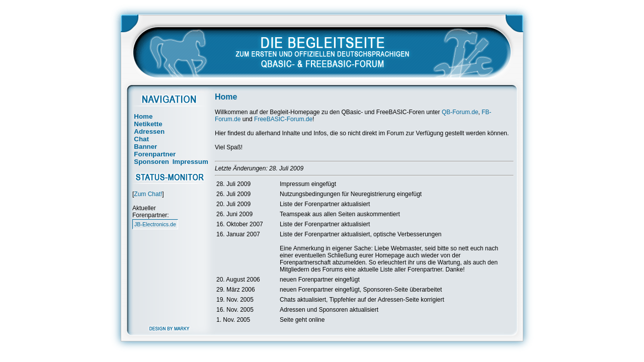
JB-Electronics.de (155, 224)
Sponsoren (151, 162)
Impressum (190, 162)
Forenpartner (155, 154)
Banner (145, 147)
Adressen (149, 131)
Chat (141, 139)
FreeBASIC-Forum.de (283, 119)
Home (143, 116)
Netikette (148, 124)
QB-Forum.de (460, 112)
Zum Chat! (148, 194)
